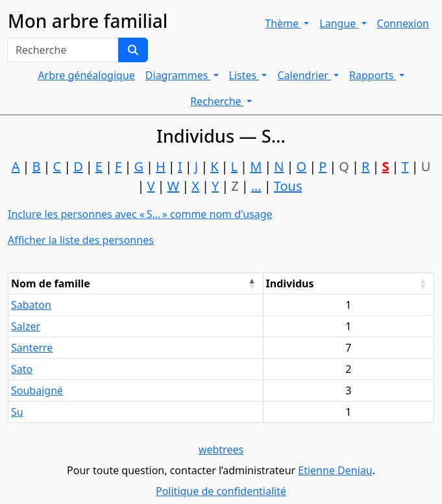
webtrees (221, 450)
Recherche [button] (217, 101)
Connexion (403, 23)
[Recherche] (133, 50)
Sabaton (31, 305)
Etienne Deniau (335, 470)
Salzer (26, 326)
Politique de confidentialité (221, 491)
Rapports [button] (373, 75)
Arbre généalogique (86, 75)
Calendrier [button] (304, 75)
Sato (22, 369)
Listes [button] (244, 75)
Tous (288, 186)
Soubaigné (37, 390)
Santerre (32, 348)
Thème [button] (283, 23)
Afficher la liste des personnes (81, 240)
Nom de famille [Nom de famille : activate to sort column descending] (51, 283)
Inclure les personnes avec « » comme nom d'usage (140, 214)
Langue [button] (339, 23)
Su (17, 412)
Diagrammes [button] (178, 75)
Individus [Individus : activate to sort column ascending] (290, 283)
